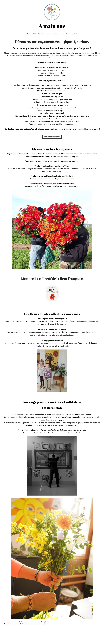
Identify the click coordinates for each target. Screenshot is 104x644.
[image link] (52, 293)
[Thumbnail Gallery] (52, 229)
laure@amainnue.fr (52, 137)
